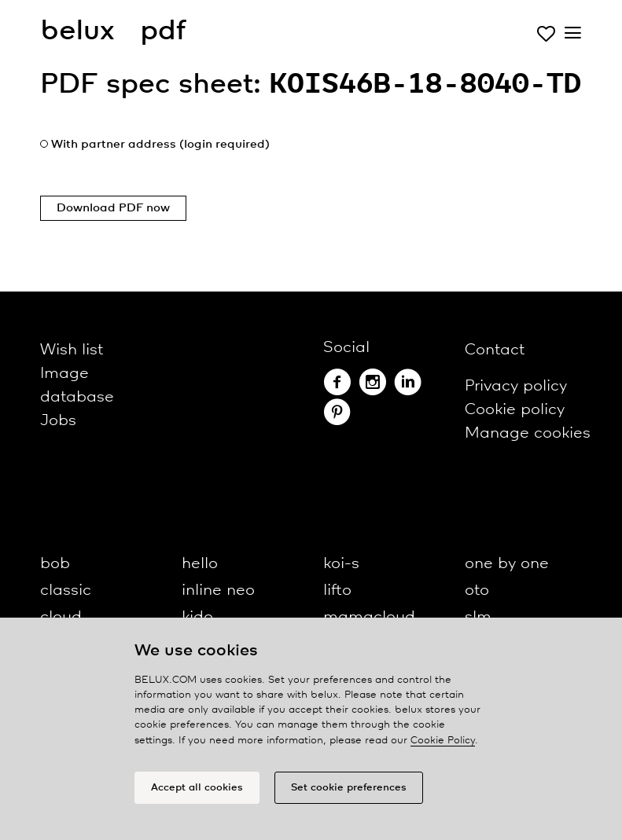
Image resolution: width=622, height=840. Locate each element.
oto (477, 591)
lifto (337, 591)
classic (66, 591)
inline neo (218, 591)
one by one (507, 564)
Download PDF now (113, 208)
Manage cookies (528, 433)
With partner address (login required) (160, 145)
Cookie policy (515, 410)
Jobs (58, 421)
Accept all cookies (197, 788)
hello (200, 564)
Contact (495, 350)
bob (55, 564)
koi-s (341, 564)
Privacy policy (516, 386)
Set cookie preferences (349, 788)
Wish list (72, 350)
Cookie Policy (443, 741)
